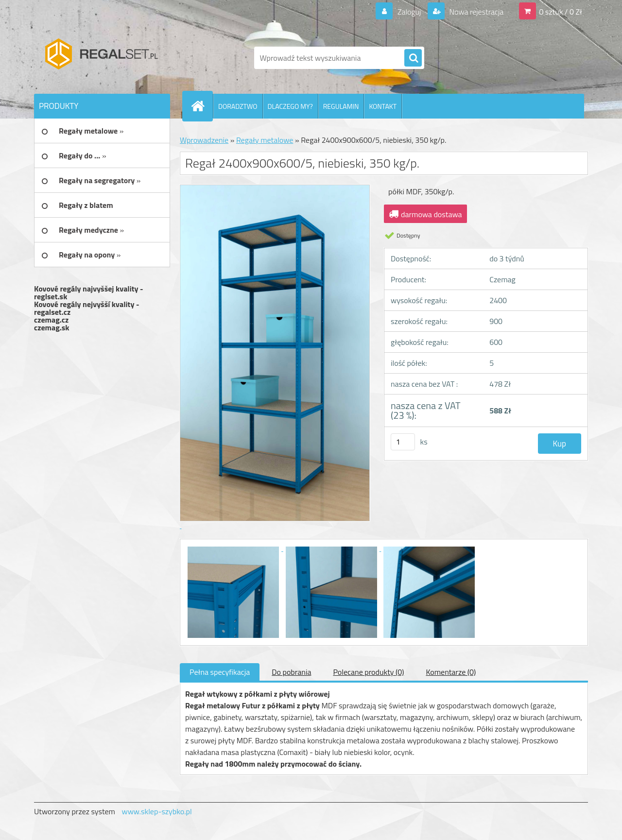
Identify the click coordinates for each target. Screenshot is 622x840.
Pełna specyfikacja (220, 672)
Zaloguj (409, 12)
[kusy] (403, 442)
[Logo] (101, 58)
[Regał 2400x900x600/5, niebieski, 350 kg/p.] (234, 548)
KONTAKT (383, 106)
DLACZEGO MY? (290, 106)
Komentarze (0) (451, 672)
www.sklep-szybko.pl (156, 811)
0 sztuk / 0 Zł (561, 12)
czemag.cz (51, 320)
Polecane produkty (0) (368, 672)
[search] (413, 58)
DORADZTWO (238, 106)
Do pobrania (291, 672)
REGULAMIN (341, 106)
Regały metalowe (265, 140)
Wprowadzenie (204, 140)
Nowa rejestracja (475, 12)
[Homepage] (202, 106)
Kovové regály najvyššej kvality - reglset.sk (89, 292)
